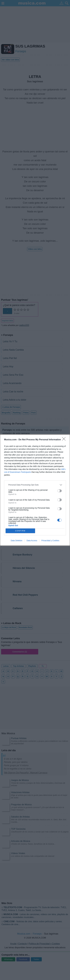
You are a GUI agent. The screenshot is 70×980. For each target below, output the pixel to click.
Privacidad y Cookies (50, 541)
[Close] (65, 440)
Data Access (32, 541)
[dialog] (35, 490)
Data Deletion (17, 541)
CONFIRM (20, 531)
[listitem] (35, 485)
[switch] (59, 491)
